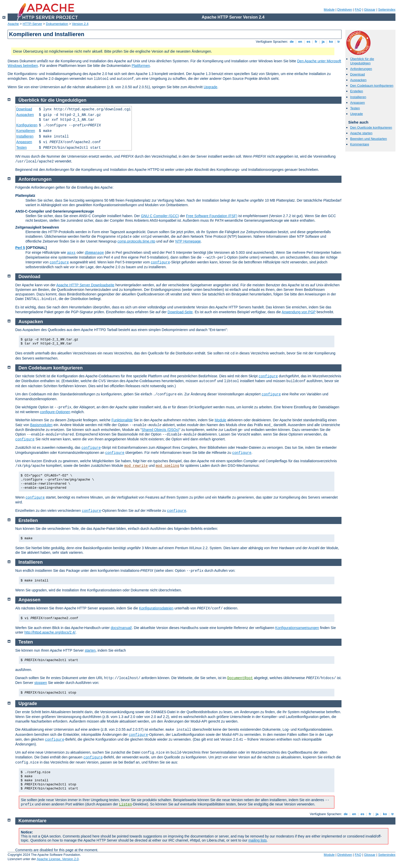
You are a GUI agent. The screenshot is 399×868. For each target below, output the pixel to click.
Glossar (370, 10)
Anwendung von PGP (299, 312)
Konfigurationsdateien (156, 608)
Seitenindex (387, 10)
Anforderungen (361, 69)
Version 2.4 (80, 24)
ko (331, 42)
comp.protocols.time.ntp (137, 241)
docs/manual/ (121, 628)
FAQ (358, 10)
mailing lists (258, 840)
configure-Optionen (55, 412)
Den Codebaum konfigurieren (372, 86)
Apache (13, 24)
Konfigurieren (27, 125)
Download (358, 74)
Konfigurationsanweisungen (297, 628)
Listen (125, 804)
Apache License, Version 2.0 (58, 859)
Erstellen (357, 91)
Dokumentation (57, 24)
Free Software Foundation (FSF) (212, 216)
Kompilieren (26, 131)
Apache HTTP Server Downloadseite (85, 285)
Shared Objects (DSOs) (160, 430)
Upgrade (210, 87)
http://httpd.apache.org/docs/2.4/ (50, 632)
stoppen (41, 683)
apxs (71, 253)
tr (339, 42)
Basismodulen (41, 425)
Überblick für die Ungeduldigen (362, 61)
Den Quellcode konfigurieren (371, 128)
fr (316, 42)
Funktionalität (122, 420)
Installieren (358, 97)
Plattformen (141, 66)
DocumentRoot (240, 678)
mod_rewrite (136, 466)
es (308, 42)
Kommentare (360, 144)
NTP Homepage (188, 241)
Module (329, 10)
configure (59, 262)
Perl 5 (20, 248)
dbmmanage (94, 253)
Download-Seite (180, 312)
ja (323, 42)
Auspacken (358, 80)
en (300, 42)
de (292, 42)
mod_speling (167, 466)
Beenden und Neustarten (369, 139)
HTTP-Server (32, 24)
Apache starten (361, 133)
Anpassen (358, 103)
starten (90, 650)
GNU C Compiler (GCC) (160, 216)
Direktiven (345, 10)
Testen (355, 108)
